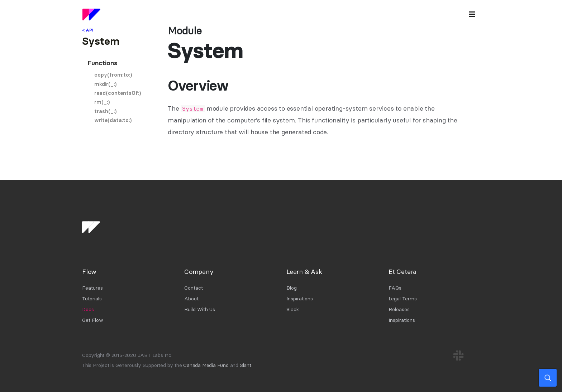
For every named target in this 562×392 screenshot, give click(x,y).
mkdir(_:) (105, 84)
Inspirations (300, 299)
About (191, 299)
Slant (246, 365)
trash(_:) (105, 111)
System (101, 41)
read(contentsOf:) (118, 93)
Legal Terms (403, 299)
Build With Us (200, 309)
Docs (88, 309)
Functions (103, 63)
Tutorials (92, 299)
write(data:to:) (113, 120)
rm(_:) (102, 102)
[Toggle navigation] (472, 14)
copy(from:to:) (113, 75)
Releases (399, 309)
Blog (292, 288)
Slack (293, 309)
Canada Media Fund (206, 365)
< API (88, 30)
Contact (194, 288)
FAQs (395, 288)
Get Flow (93, 320)
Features (92, 288)
